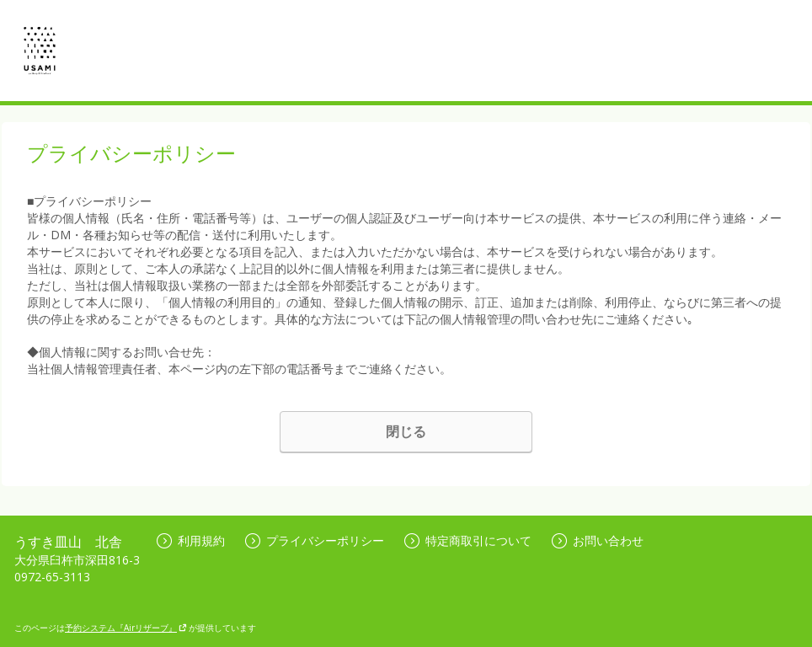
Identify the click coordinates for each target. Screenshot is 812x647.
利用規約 (191, 540)
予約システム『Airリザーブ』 (126, 628)
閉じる (406, 431)
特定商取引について (468, 540)
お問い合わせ (598, 540)
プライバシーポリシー (315, 540)
